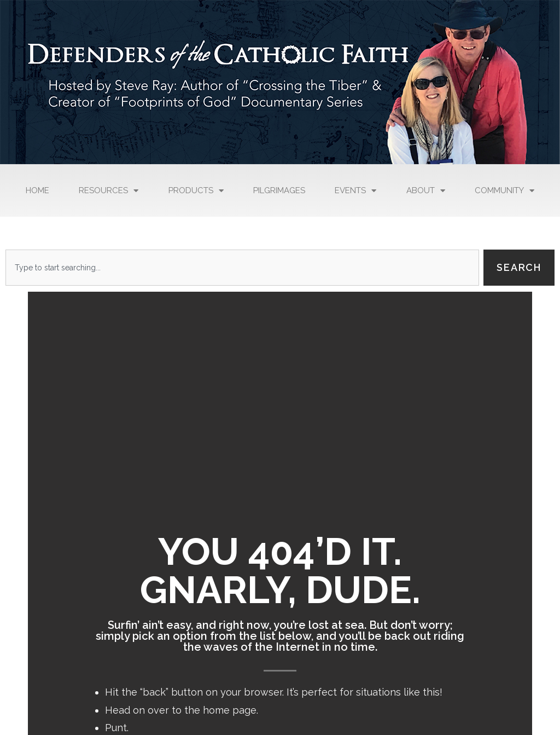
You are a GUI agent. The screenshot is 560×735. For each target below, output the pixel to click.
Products (196, 191)
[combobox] (242, 268)
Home (37, 190)
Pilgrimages (279, 190)
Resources (109, 191)
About (426, 191)
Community (504, 191)
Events (355, 191)
